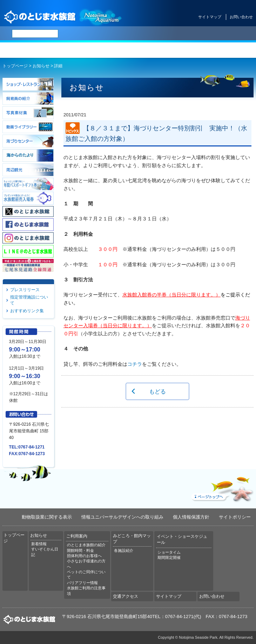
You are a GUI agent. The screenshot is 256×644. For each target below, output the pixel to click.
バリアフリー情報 (82, 583)
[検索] (35, 34)
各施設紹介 (124, 550)
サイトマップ (210, 17)
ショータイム (169, 552)
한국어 (187, 34)
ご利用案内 (107, 50)
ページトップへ (222, 488)
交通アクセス (235, 50)
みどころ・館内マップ (149, 50)
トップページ (21, 50)
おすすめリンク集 (27, 311)
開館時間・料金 (80, 550)
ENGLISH (133, 34)
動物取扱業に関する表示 (47, 517)
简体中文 (152, 34)
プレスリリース (25, 290)
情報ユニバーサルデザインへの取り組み (122, 517)
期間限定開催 (169, 557)
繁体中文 (170, 34)
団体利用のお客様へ (84, 556)
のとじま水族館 (63, 17)
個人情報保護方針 (191, 517)
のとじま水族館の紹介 (86, 545)
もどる (157, 391)
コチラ (135, 364)
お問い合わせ (241, 17)
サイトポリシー (235, 517)
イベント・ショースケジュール (192, 50)
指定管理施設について (29, 300)
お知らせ (64, 50)
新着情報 (39, 544)
